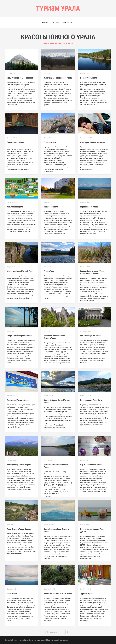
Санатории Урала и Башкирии (93, 142)
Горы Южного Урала (89, 207)
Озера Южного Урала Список (19, 336)
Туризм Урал (49, 271)
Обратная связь (52, 640)
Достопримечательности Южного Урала (54, 337)
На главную (63, 640)
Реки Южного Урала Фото (91, 400)
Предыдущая (52, 632)
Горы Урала (12, 594)
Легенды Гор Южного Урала (19, 465)
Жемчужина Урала (15, 207)
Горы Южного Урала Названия (20, 78)
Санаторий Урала (51, 207)
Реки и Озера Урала (89, 78)
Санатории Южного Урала (18, 400)
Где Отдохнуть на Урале (90, 336)
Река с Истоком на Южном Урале (58, 594)
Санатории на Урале (15, 142)
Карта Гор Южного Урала (91, 465)
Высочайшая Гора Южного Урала (58, 78)
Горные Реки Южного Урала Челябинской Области (92, 272)
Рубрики (56, 23)
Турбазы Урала (87, 594)
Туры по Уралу (50, 142)
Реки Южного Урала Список (19, 529)
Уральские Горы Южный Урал (20, 271)
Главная (44, 23)
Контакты (67, 23)
